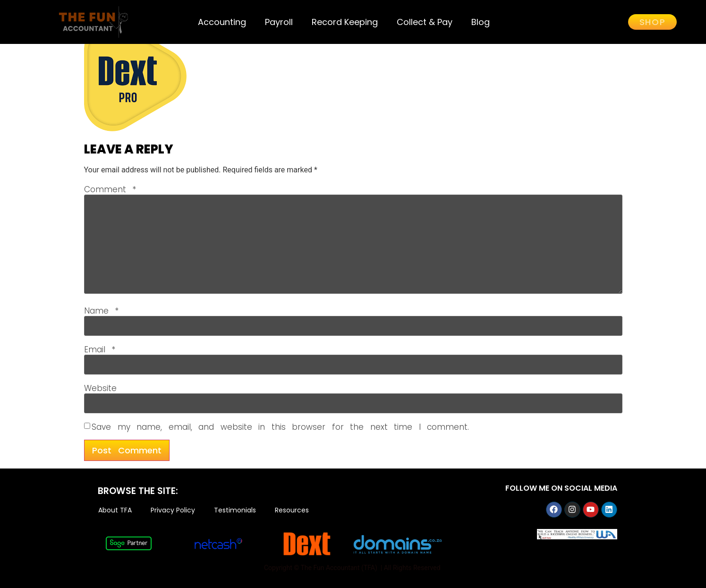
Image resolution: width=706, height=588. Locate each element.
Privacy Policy (173, 510)
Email (100, 350)
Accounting (222, 22)
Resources (292, 510)
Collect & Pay (425, 22)
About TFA (115, 510)
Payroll (279, 22)
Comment (110, 190)
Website (100, 388)
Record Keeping (345, 22)
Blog (481, 22)
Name (102, 311)
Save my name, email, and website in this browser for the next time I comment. (280, 427)
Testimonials (235, 510)
